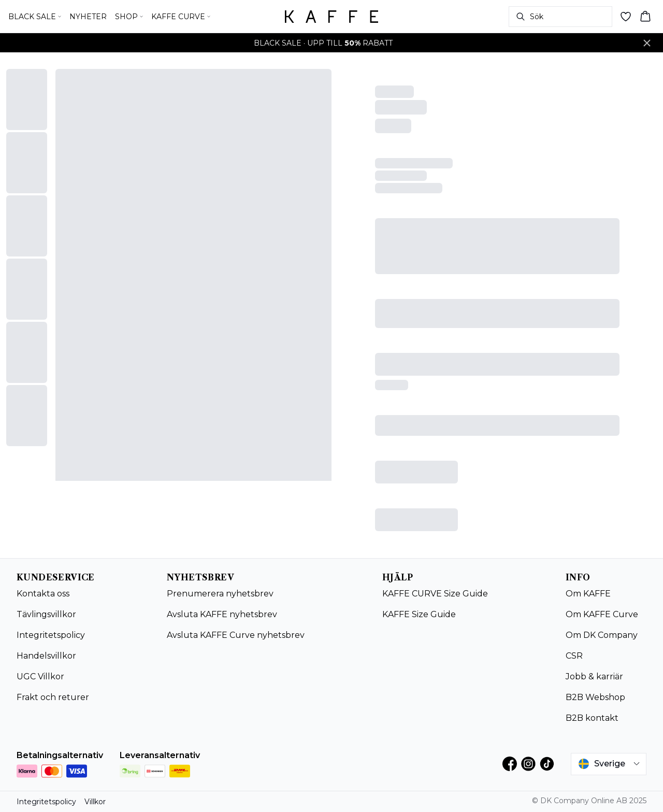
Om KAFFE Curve (602, 614)
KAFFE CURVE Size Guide (435, 594)
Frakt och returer (53, 697)
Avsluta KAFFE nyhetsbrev (222, 614)
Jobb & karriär (594, 676)
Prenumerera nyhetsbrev (220, 594)
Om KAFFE (588, 594)
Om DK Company (602, 635)
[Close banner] (647, 43)
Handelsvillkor (46, 656)
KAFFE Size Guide (419, 614)
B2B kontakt (592, 718)
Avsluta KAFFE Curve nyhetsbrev (236, 635)
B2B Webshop (595, 697)
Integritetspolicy (51, 635)
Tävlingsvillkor (46, 614)
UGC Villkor (40, 676)
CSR (574, 656)
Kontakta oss (43, 594)
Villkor (95, 802)
